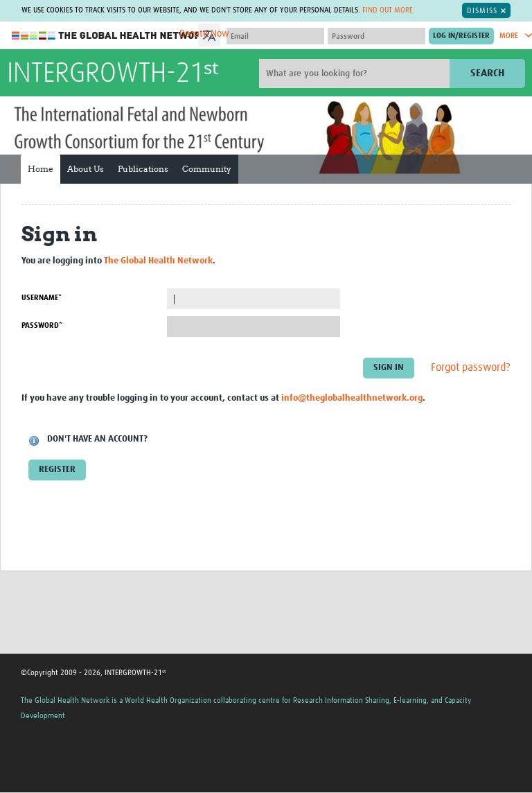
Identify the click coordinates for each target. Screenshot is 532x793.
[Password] (376, 36)
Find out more (388, 10)
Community (207, 169)
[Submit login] (461, 36)
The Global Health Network (110, 36)
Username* (42, 298)
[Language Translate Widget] (248, 33)
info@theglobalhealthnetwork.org (352, 398)
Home (41, 169)
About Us (86, 169)
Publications (143, 169)
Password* (42, 325)
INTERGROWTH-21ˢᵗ (113, 74)
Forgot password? (471, 368)
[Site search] (356, 73)
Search (487, 73)
